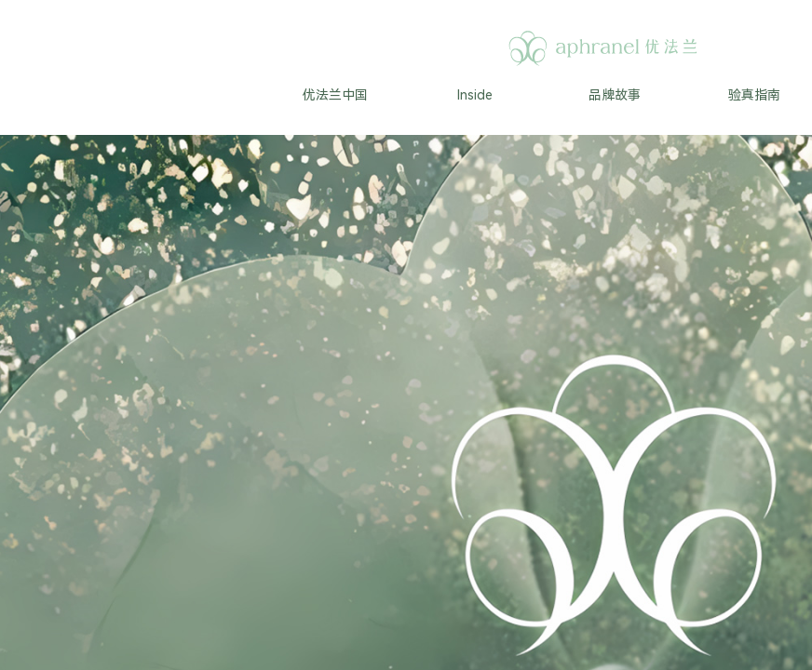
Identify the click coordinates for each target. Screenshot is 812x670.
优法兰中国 (335, 95)
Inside (475, 95)
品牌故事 (615, 95)
